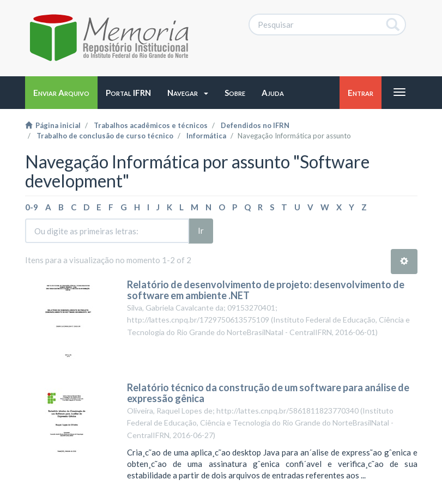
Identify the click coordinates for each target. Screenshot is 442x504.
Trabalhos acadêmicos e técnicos (151, 125)
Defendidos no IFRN (255, 125)
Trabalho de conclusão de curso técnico (105, 136)
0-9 (32, 207)
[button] (188, 93)
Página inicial (53, 125)
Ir (201, 230)
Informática (206, 136)
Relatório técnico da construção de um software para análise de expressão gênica (268, 393)
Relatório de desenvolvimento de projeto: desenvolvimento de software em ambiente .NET (266, 290)
